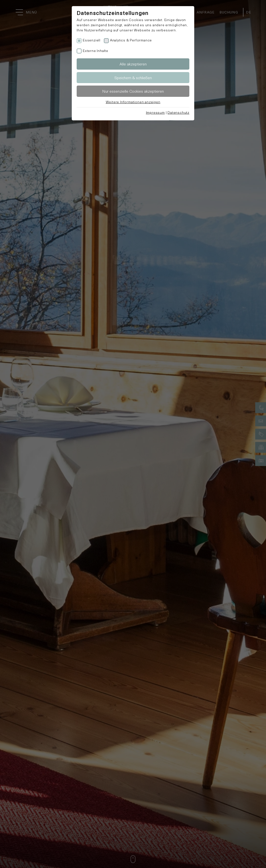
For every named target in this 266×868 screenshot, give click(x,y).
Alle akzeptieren (133, 64)
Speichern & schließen (133, 78)
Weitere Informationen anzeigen (133, 102)
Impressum (155, 112)
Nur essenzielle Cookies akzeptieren (133, 91)
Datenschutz (178, 112)
